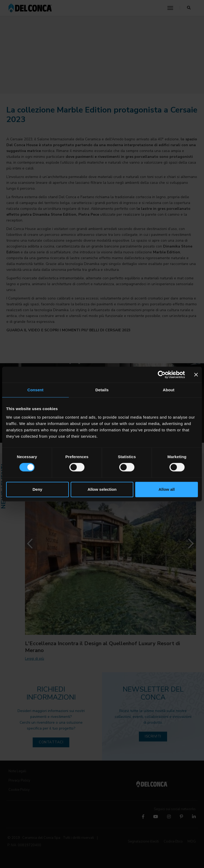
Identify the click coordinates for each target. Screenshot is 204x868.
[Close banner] (196, 375)
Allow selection (102, 489)
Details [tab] (102, 390)
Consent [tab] (35, 390)
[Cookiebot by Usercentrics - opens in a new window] (162, 375)
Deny (37, 489)
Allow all (167, 489)
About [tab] (169, 390)
